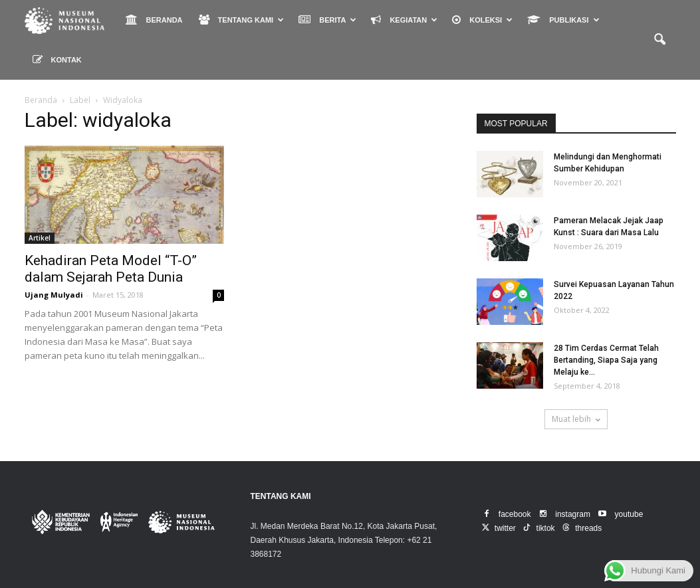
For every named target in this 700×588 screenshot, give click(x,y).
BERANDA (154, 20)
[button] (660, 40)
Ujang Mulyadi (54, 295)
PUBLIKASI (563, 20)
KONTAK (57, 59)
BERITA (327, 20)
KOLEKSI (482, 20)
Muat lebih (576, 419)
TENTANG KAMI (242, 20)
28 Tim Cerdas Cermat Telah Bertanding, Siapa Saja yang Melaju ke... (606, 360)
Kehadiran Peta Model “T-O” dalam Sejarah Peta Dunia (111, 269)
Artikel (40, 238)
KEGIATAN (404, 20)
